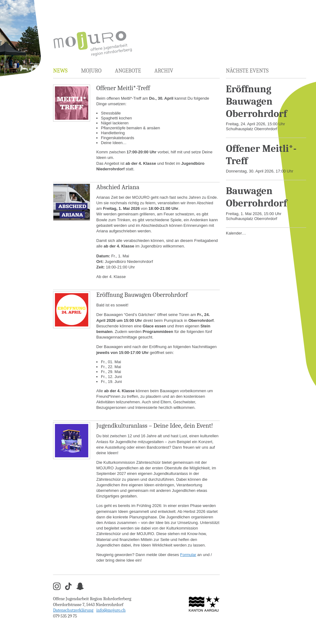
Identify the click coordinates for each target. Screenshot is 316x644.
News (60, 71)
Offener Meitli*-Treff (123, 88)
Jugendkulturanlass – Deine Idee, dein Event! (155, 426)
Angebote (128, 71)
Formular (188, 555)
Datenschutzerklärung (73, 610)
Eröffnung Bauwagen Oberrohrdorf (142, 295)
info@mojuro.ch (111, 610)
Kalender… (236, 233)
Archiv (164, 71)
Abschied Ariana (118, 187)
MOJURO (91, 71)
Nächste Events (247, 71)
